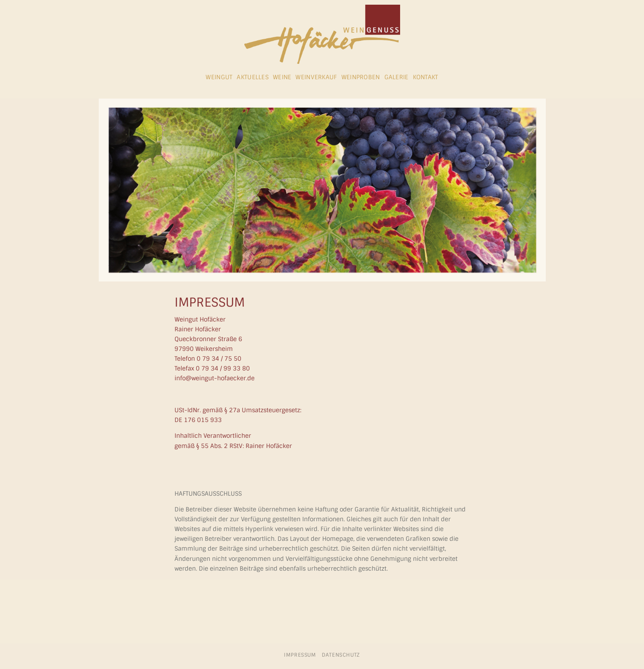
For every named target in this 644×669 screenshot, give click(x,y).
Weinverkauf (316, 77)
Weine (282, 77)
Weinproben (361, 77)
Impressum (300, 655)
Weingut (219, 77)
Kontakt (426, 77)
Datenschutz (341, 655)
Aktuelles (253, 77)
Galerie (396, 77)
